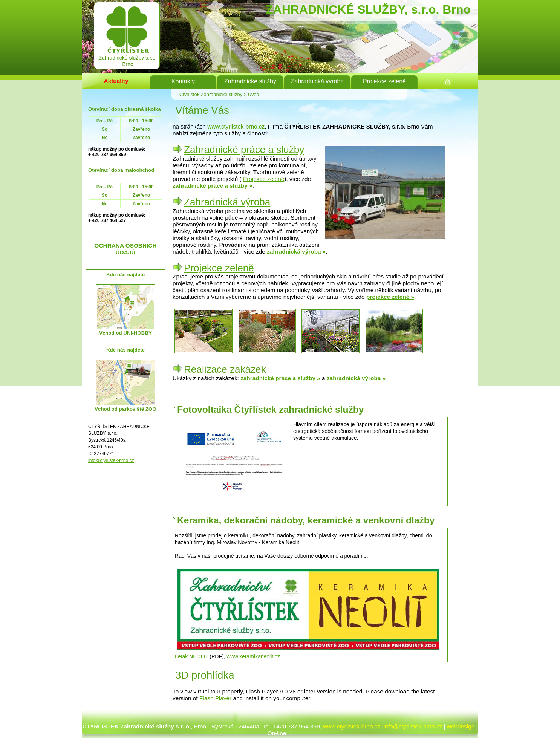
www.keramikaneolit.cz (253, 656)
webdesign (461, 726)
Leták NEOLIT (191, 656)
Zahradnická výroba (227, 202)
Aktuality (116, 81)
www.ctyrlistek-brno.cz (236, 126)
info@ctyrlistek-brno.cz (111, 460)
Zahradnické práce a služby (244, 150)
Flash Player (215, 698)
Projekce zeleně (264, 179)
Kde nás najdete (125, 275)
